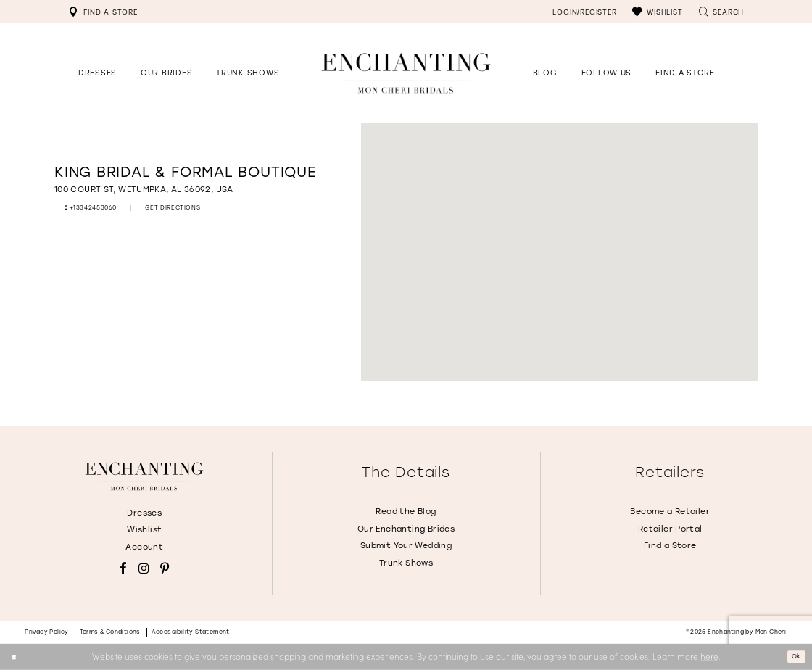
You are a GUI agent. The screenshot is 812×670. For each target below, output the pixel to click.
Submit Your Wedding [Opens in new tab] (406, 546)
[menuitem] (103, 12)
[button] (657, 12)
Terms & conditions (110, 632)
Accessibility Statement (191, 632)
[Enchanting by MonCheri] (144, 476)
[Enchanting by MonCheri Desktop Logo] (406, 73)
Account (144, 547)
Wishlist (144, 530)
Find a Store (670, 546)
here (709, 656)
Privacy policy (47, 632)
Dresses (144, 513)
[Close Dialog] (16, 657)
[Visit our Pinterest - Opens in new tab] (165, 569)
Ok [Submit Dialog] (793, 656)
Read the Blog (406, 512)
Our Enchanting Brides (406, 529)
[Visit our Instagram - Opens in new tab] (144, 569)
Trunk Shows (406, 563)
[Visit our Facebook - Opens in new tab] (123, 569)
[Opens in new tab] (606, 73)
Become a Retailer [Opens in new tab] (670, 512)
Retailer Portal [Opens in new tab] (670, 529)
